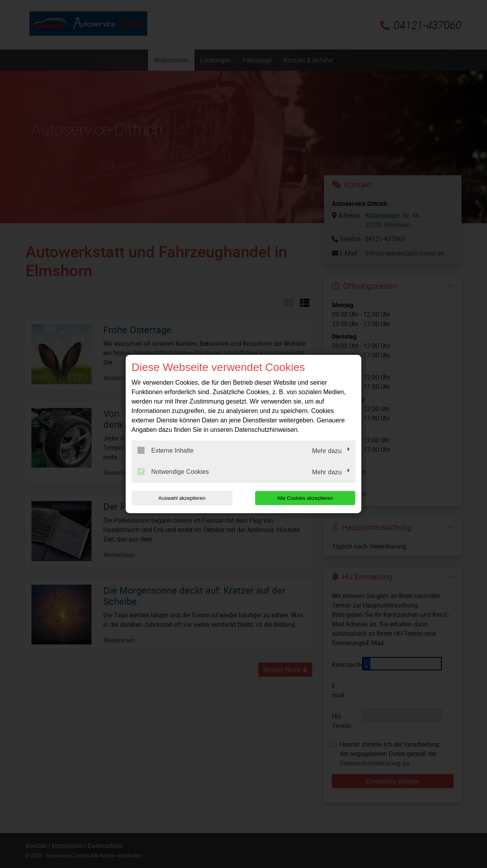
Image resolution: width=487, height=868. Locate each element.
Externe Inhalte (166, 450)
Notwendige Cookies (173, 472)
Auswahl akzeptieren (182, 498)
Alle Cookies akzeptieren (305, 498)
